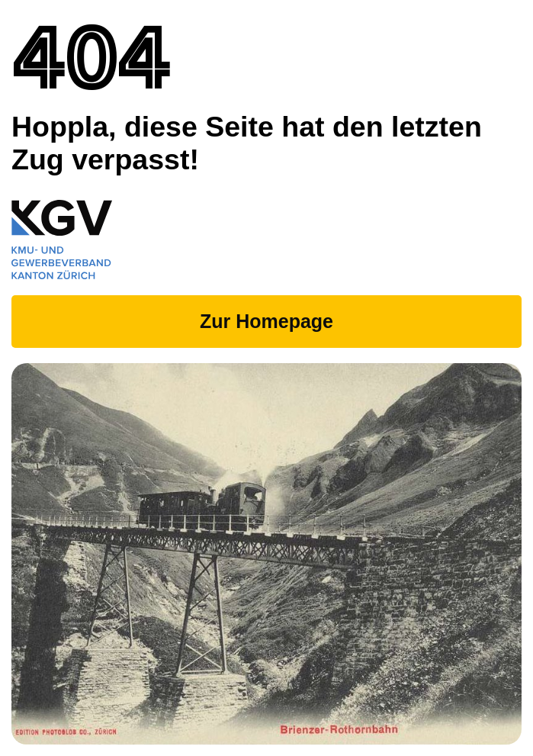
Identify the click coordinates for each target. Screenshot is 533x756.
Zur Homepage (266, 321)
